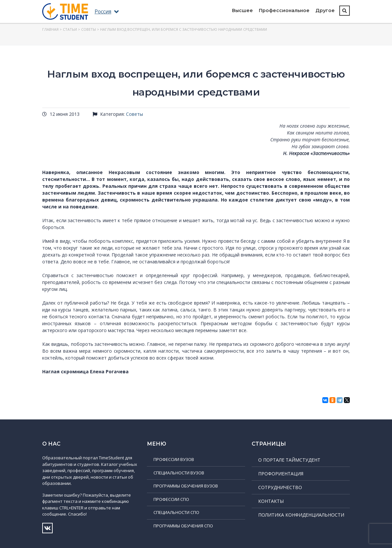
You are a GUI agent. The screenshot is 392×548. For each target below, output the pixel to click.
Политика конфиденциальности (301, 515)
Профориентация (281, 474)
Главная (50, 29)
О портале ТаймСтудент (289, 460)
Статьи (70, 29)
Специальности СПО (176, 512)
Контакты (271, 501)
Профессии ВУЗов (174, 459)
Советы (89, 29)
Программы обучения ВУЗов (186, 486)
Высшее (242, 10)
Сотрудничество (280, 487)
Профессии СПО (171, 499)
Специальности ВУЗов (179, 473)
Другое (325, 10)
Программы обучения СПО (183, 526)
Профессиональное (284, 10)
